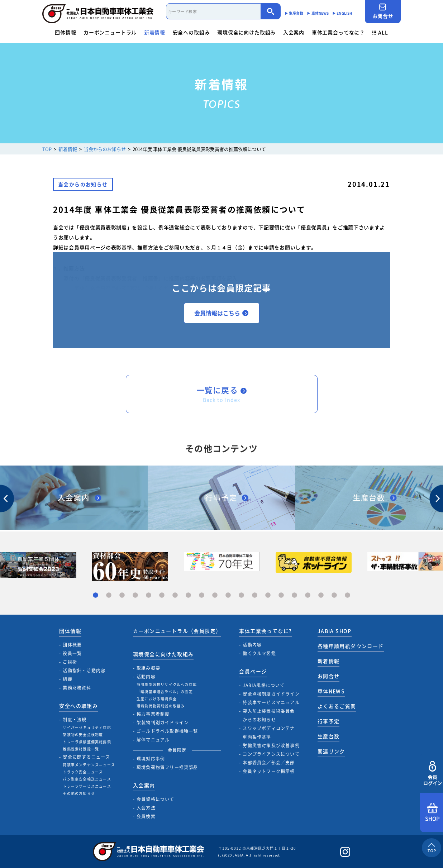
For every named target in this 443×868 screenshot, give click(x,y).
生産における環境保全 (157, 699)
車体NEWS (331, 691)
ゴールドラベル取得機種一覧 (167, 731)
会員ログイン (432, 774)
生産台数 (329, 736)
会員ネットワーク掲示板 (269, 771)
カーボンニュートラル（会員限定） (177, 631)
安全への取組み (191, 32)
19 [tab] (334, 595)
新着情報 (155, 32)
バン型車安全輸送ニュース (87, 779)
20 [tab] (347, 595)
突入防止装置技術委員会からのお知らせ (269, 715)
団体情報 (65, 32)
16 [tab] (294, 595)
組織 (67, 679)
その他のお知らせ (79, 793)
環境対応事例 (151, 759)
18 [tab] (321, 595)
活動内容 (146, 677)
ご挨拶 (70, 662)
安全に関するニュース (86, 757)
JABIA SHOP (335, 631)
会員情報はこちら (221, 313)
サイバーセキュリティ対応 (87, 727)
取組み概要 (148, 668)
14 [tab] (268, 595)
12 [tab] (241, 595)
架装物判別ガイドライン (163, 722)
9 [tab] (202, 595)
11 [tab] (228, 595)
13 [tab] (255, 595)
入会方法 (146, 808)
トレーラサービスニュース (87, 786)
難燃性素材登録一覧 (81, 749)
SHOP (432, 813)
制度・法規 (75, 720)
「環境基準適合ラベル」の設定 (165, 691)
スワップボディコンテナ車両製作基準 (269, 733)
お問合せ (383, 11)
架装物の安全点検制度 (83, 735)
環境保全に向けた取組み (246, 32)
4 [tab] (135, 595)
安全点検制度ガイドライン (271, 694)
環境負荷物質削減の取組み (161, 706)
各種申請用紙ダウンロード (351, 646)
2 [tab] (109, 595)
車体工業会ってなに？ (338, 32)
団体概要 (72, 645)
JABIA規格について (264, 685)
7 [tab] (175, 595)
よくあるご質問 (337, 706)
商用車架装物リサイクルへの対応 (167, 684)
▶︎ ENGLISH (342, 13)
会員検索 (146, 816)
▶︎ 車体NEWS (318, 13)
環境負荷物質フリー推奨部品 (167, 767)
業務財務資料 (77, 688)
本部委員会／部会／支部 (269, 763)
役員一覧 (72, 653)
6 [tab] (162, 595)
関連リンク (331, 751)
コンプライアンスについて (271, 754)
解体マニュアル (153, 740)
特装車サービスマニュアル (271, 702)
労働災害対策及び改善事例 (271, 745)
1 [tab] (96, 595)
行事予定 (329, 721)
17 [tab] (308, 595)
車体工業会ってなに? (265, 631)
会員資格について (156, 799)
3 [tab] (122, 595)
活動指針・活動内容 (84, 671)
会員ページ (253, 671)
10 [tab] (215, 595)
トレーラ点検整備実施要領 (87, 742)
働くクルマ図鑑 (259, 653)
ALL (380, 32)
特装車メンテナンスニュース (89, 765)
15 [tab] (281, 595)
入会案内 (294, 32)
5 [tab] (149, 595)
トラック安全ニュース (83, 772)
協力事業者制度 (153, 714)
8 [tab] (188, 595)
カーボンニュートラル (110, 32)
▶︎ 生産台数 (294, 13)
